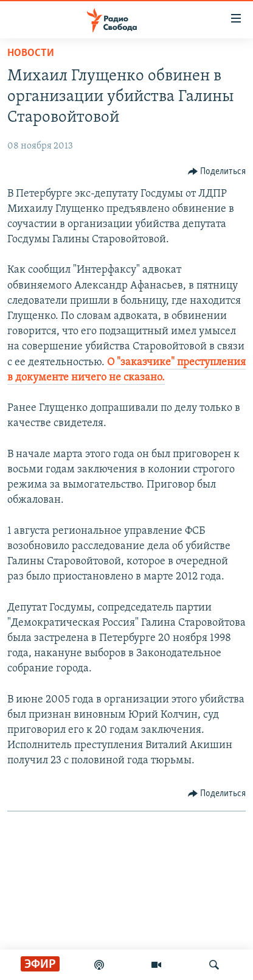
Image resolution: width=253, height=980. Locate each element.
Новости (31, 53)
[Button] (217, 172)
